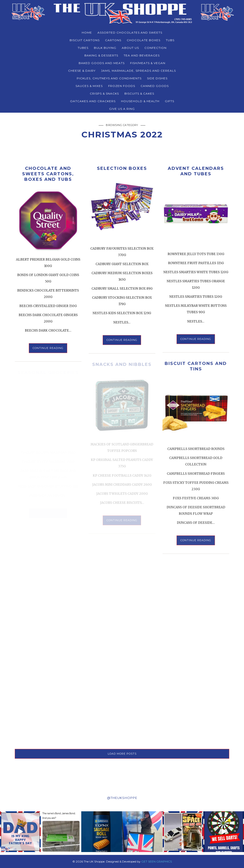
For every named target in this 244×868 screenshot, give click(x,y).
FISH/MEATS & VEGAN (148, 63)
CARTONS (113, 40)
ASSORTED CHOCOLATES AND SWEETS (130, 33)
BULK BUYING (105, 48)
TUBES (83, 48)
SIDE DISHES (157, 78)
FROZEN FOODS (122, 86)
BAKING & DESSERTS (101, 55)
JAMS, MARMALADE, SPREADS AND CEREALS (138, 71)
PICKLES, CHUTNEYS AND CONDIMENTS (109, 78)
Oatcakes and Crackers (93, 101)
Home (87, 33)
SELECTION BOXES (122, 168)
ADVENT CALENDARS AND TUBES (196, 171)
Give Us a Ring (122, 109)
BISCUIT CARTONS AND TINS (196, 366)
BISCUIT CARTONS (85, 40)
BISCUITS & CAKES (139, 93)
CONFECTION (155, 48)
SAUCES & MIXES (89, 86)
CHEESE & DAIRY (82, 71)
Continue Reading (48, 348)
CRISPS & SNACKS (104, 93)
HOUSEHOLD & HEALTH (140, 101)
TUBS (170, 40)
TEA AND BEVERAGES (142, 55)
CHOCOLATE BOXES (144, 40)
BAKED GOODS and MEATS (102, 63)
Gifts (170, 101)
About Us (130, 48)
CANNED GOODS (155, 86)
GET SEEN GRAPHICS (157, 861)
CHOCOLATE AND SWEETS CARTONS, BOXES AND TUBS (48, 174)
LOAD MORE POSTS (122, 754)
